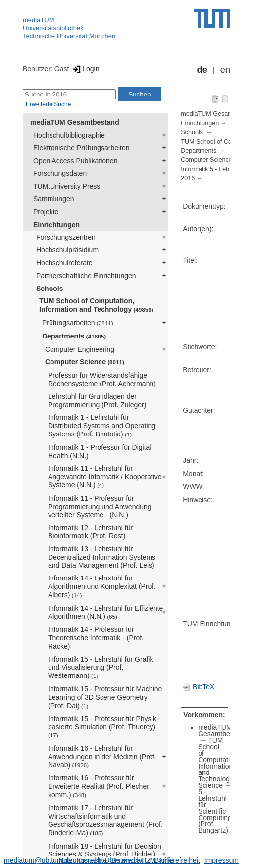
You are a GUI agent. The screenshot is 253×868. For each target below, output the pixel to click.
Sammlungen (54, 199)
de (202, 70)
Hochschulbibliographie (69, 135)
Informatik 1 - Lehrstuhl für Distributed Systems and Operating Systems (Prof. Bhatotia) (102, 426)
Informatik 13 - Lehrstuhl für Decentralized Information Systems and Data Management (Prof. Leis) (102, 557)
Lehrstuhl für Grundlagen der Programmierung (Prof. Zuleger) (97, 401)
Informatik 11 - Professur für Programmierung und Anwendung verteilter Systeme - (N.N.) (100, 507)
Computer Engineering (80, 349)
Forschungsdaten (60, 173)
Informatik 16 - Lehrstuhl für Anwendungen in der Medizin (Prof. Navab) (102, 757)
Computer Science (85, 362)
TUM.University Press (67, 186)
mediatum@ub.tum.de (38, 860)
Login (85, 69)
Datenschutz (131, 860)
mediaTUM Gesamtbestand (75, 122)
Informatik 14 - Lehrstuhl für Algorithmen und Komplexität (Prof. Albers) (102, 586)
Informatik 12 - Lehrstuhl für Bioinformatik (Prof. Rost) (90, 532)
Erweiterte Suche (48, 104)
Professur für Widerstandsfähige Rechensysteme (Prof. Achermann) (102, 379)
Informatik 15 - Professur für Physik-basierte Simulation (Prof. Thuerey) (103, 726)
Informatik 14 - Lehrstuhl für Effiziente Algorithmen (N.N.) (105, 612)
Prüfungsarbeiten (78, 323)
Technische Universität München (69, 36)
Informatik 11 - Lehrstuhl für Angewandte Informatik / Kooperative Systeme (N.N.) (105, 477)
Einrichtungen (56, 225)
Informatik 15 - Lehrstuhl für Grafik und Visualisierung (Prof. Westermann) (101, 668)
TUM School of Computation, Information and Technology (96, 305)
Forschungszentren (66, 237)
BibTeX (199, 687)
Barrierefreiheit (177, 860)
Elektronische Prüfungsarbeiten (81, 148)
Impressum (222, 860)
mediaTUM (39, 20)
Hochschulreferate (64, 263)
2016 (188, 178)
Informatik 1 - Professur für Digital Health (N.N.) (100, 452)
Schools (50, 289)
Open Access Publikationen (75, 161)
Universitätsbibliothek (53, 28)
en (225, 70)
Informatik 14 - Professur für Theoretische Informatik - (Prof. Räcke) (96, 638)
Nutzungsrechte (83, 860)
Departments (74, 336)
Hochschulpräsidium (67, 250)
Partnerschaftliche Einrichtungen (86, 276)
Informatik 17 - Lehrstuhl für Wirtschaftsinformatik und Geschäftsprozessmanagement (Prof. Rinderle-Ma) (105, 820)
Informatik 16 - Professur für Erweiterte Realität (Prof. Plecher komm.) (99, 786)
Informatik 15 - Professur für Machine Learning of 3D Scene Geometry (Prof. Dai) (105, 697)
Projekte (46, 212)
